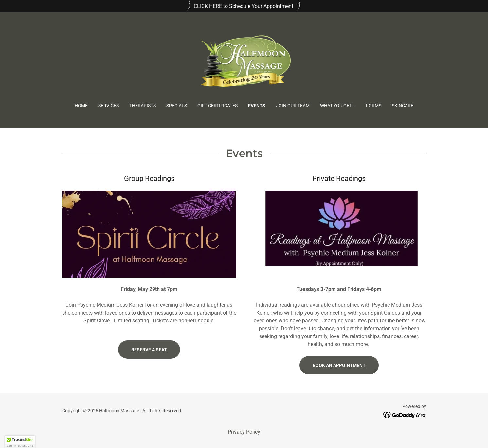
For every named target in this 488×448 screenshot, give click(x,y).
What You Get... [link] (338, 106)
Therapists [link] (143, 106)
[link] (244, 62)
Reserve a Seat (149, 350)
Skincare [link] (403, 106)
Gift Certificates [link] (217, 106)
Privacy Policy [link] (244, 432)
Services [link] (108, 106)
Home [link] (81, 106)
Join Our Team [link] (293, 106)
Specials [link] (177, 106)
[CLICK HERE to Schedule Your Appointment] (244, 6)
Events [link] (257, 106)
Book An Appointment (339, 365)
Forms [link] (374, 106)
